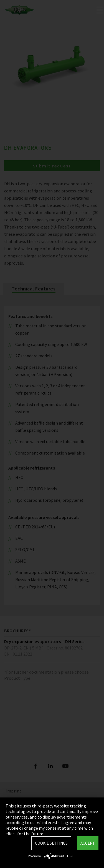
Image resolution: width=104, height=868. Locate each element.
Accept (88, 843)
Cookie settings (51, 843)
